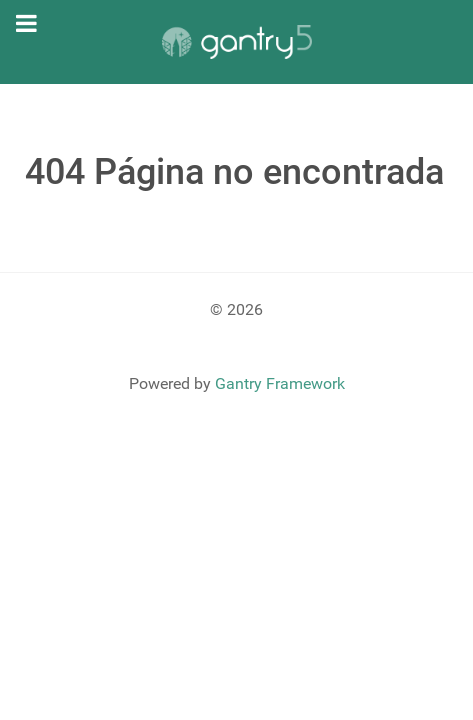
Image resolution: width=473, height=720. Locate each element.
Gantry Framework (280, 383)
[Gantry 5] (236, 42)
